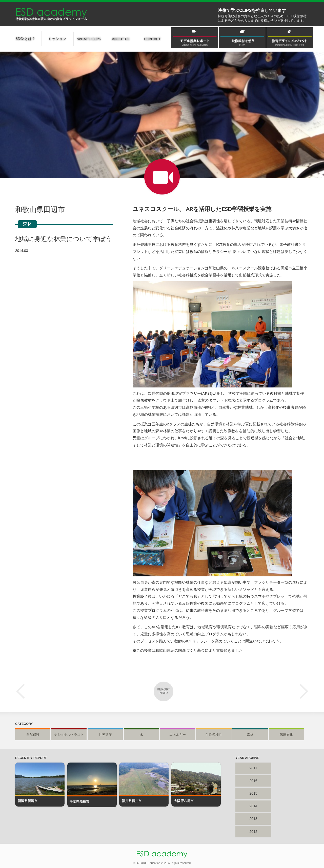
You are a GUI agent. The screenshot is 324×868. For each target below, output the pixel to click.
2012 (253, 832)
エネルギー (178, 735)
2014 (253, 806)
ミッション (57, 39)
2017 (253, 768)
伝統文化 (286, 735)
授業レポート (162, 177)
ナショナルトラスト (69, 735)
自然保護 (33, 735)
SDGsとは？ (25, 39)
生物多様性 (214, 735)
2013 (253, 819)
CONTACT (153, 39)
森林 (27, 224)
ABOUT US (121, 39)
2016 (253, 781)
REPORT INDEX (164, 691)
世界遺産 (105, 735)
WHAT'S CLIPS (89, 39)
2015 (253, 793)
